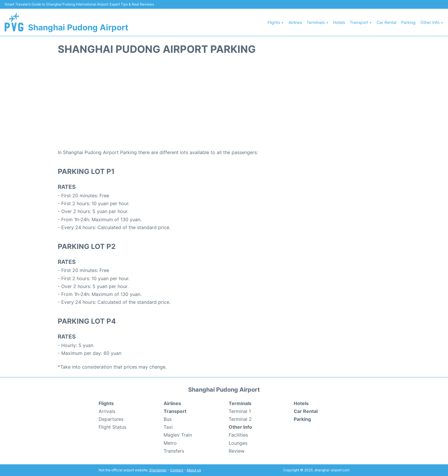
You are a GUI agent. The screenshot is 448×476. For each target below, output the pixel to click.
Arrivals (107, 411)
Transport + (361, 22)
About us (194, 470)
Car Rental (386, 22)
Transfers (174, 451)
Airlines (295, 22)
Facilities (238, 435)
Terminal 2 (240, 419)
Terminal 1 (240, 411)
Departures (111, 419)
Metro (170, 443)
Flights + (276, 22)
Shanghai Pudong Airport (78, 27)
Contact (177, 470)
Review (237, 451)
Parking (408, 22)
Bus (168, 419)
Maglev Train (178, 435)
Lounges (238, 443)
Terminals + (317, 22)
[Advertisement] (224, 102)
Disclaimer (158, 470)
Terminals (240, 403)
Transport (175, 411)
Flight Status (112, 427)
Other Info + (432, 22)
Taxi (168, 427)
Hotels (339, 22)
